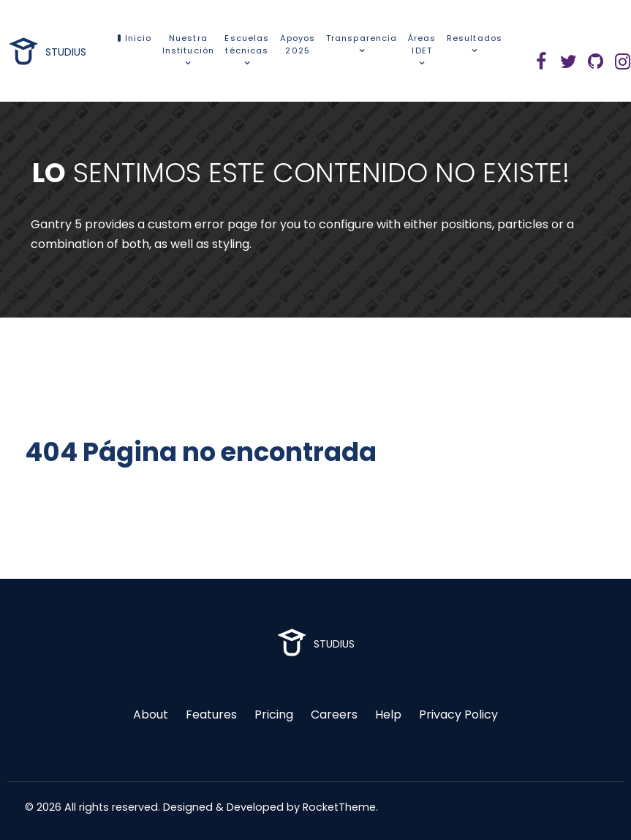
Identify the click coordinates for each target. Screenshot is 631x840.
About (151, 715)
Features (211, 715)
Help (388, 715)
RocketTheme (339, 807)
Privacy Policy (458, 715)
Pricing (274, 715)
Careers (334, 715)
